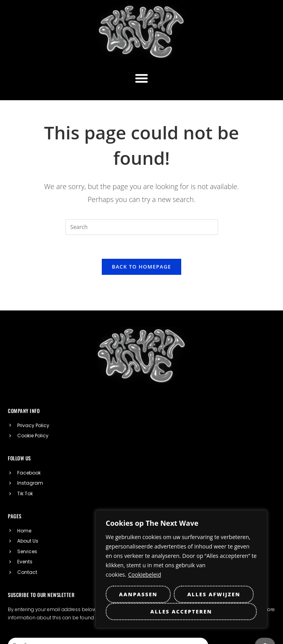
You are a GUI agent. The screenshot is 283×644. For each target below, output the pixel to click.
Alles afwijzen (214, 594)
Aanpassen (138, 594)
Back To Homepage (141, 267)
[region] (181, 569)
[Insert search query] (142, 227)
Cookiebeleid (144, 575)
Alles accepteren (181, 612)
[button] (141, 78)
